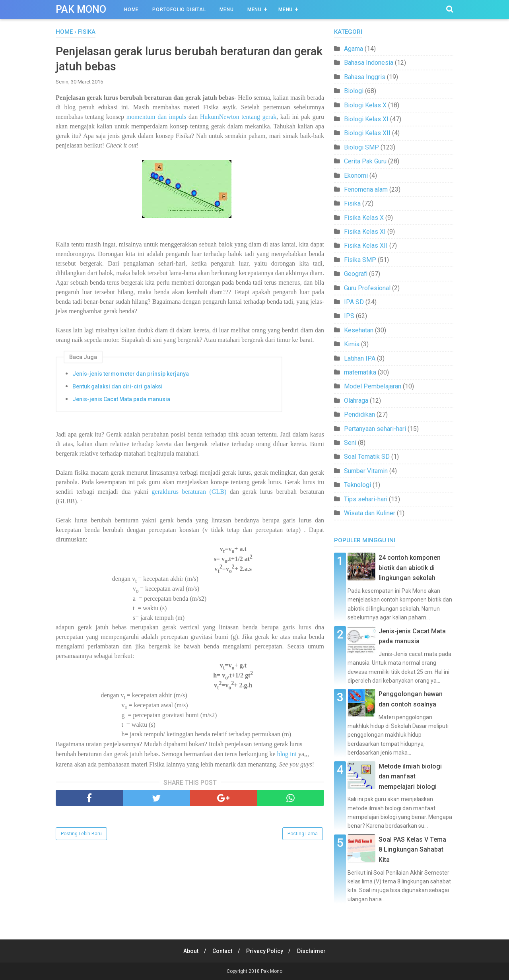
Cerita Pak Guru (365, 161)
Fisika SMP (360, 260)
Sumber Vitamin (366, 471)
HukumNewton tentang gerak (238, 118)
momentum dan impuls (155, 118)
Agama (354, 49)
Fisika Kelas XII (366, 245)
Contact (222, 951)
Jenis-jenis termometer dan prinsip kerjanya (131, 375)
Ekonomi (356, 176)
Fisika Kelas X (364, 218)
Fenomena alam (366, 189)
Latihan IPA (360, 358)
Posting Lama (303, 835)
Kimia (352, 344)
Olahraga (356, 401)
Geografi (356, 274)
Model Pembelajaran (373, 386)
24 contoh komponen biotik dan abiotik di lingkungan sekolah (410, 568)
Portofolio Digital (179, 10)
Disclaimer (313, 951)
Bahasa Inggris (365, 77)
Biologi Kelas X (365, 105)
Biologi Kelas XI (366, 119)
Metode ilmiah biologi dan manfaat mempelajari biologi (410, 776)
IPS (349, 316)
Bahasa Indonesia (369, 63)
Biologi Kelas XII (367, 133)
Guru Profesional (367, 288)
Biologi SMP (361, 147)
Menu (227, 10)
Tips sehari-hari (366, 499)
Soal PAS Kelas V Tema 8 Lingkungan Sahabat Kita (412, 850)
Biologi (354, 91)
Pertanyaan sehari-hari (375, 429)
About (189, 951)
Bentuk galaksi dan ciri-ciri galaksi (118, 387)
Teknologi (357, 485)
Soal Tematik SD (367, 457)
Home (131, 10)
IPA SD (354, 302)
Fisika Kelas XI (365, 232)
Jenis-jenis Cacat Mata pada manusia (121, 400)
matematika (360, 372)
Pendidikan (359, 414)
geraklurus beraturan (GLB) (189, 492)
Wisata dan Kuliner (370, 513)
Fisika (352, 203)
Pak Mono (81, 9)
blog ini (286, 755)
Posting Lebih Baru (81, 835)
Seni (350, 443)
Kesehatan (359, 330)
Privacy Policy (265, 951)
